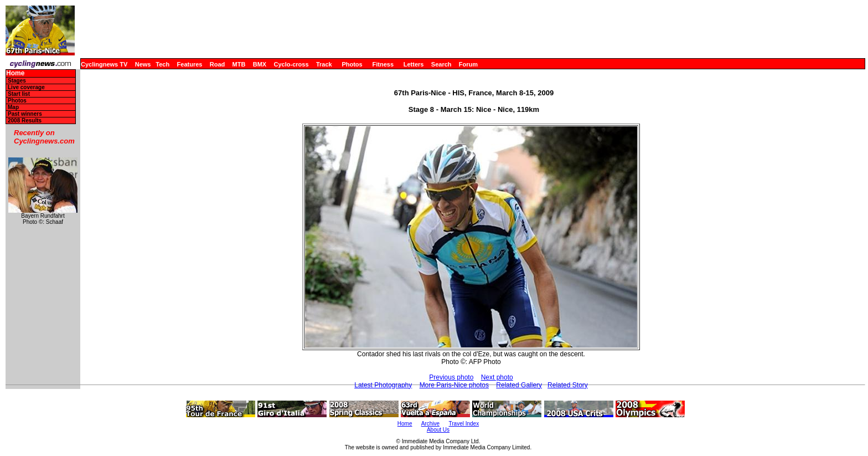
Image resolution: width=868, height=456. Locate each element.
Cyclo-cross (291, 64)
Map (13, 107)
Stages (17, 81)
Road (218, 64)
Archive (430, 424)
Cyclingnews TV (104, 64)
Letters (414, 64)
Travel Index (464, 424)
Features (190, 64)
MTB (239, 64)
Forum (468, 64)
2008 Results (25, 121)
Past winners (25, 114)
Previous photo (451, 377)
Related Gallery (519, 385)
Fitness (383, 64)
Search (441, 64)
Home (15, 73)
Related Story (568, 385)
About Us (438, 430)
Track (324, 64)
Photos (352, 64)
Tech (162, 64)
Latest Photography (383, 385)
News (143, 64)
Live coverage (26, 87)
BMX (260, 64)
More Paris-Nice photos (454, 385)
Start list (19, 94)
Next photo (497, 377)
